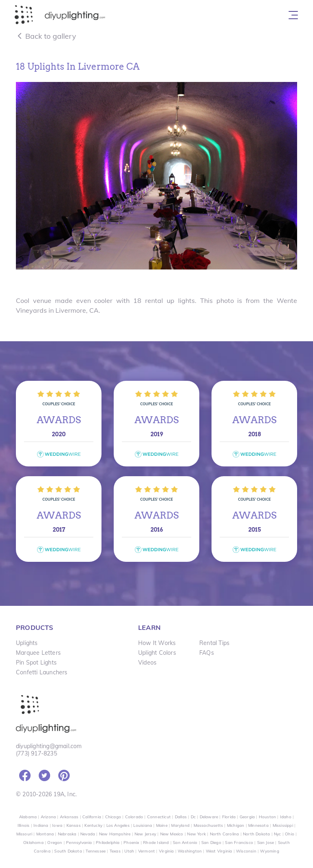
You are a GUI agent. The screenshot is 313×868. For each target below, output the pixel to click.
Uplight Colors (157, 653)
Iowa (57, 825)
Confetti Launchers (42, 672)
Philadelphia (108, 843)
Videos (147, 663)
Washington (190, 851)
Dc (193, 817)
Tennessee (96, 851)
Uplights (27, 643)
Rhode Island (156, 843)
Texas (115, 851)
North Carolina (225, 834)
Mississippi (283, 825)
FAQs (207, 653)
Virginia (166, 851)
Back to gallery (46, 36)
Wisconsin (246, 851)
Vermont (147, 851)
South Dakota (68, 851)
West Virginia (219, 851)
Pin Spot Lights (36, 663)
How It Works (157, 643)
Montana (45, 834)
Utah (129, 851)
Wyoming (269, 851)
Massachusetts (208, 825)
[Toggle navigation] (293, 15)
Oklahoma (33, 843)
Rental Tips (214, 643)
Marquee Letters (38, 653)
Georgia (247, 817)
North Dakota (256, 834)
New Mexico (172, 834)
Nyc (278, 834)
